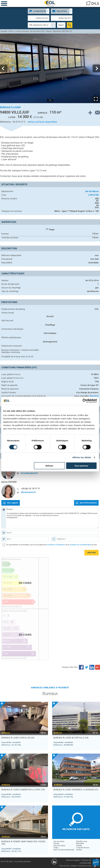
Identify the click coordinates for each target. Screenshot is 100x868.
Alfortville (80, 843)
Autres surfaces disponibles (42, 122)
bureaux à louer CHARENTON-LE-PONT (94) (23, 790)
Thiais (56, 848)
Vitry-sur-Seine (59, 846)
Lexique (73, 866)
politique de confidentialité (80, 545)
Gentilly (79, 846)
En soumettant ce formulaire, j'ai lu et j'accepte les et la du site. (52, 545)
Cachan (79, 850)
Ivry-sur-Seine (59, 841)
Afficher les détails (82, 457)
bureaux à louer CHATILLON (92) (18, 738)
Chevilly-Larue (82, 841)
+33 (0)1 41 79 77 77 (30, 489)
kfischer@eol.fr (28, 492)
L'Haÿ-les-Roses (83, 848)
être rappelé (13, 503)
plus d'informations (88, 503)
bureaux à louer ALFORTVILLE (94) (71, 738)
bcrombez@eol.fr (29, 473)
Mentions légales (73, 860)
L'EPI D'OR (93, 195)
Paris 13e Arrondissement (64, 850)
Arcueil (56, 843)
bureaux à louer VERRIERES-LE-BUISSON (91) (76, 790)
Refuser (49, 466)
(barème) (94, 396)
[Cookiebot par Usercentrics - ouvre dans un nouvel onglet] (85, 401)
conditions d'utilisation (56, 545)
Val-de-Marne (92, 191)
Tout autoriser (81, 466)
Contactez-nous (85, 866)
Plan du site (64, 866)
